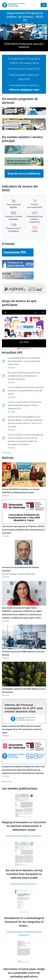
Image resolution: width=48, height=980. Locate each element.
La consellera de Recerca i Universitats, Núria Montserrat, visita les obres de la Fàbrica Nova (24, 361)
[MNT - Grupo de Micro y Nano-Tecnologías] (30, 349)
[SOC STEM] (18, 349)
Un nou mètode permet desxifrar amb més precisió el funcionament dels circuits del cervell (26, 391)
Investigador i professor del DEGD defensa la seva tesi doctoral (24, 691)
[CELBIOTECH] (20, 349)
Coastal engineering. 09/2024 (23, 884)
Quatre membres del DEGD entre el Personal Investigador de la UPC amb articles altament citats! (22, 729)
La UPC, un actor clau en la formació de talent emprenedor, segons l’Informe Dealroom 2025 (24, 405)
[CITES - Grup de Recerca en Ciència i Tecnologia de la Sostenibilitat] (22, 349)
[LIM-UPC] (24, 349)
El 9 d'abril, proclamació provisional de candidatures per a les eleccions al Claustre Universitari (24, 376)
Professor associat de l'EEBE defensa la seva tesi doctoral (23, 653)
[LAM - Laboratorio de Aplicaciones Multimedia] (26, 349)
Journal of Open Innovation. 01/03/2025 (23, 836)
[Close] (44, 5)
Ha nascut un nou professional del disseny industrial (20, 569)
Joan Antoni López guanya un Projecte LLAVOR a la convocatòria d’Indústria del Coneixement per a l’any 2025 (24, 530)
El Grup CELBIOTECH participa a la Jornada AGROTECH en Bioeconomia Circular (21, 491)
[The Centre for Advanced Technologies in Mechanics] (28, 349)
